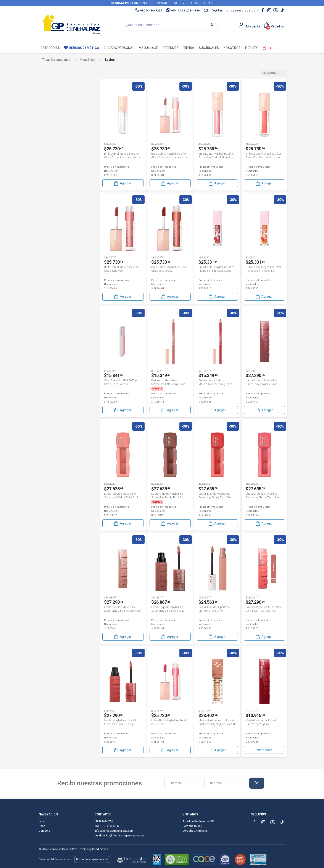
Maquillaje (148, 48)
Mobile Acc (53, 165)
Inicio (42, 821)
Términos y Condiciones (93, 849)
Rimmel (52, 173)
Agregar (122, 183)
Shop (42, 826)
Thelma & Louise (57, 180)
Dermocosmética (84, 48)
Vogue (51, 187)
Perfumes (171, 48)
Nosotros (232, 48)
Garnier (51, 136)
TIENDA (189, 48)
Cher (49, 121)
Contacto (44, 831)
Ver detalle (264, 747)
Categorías (50, 48)
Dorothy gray (55, 129)
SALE (271, 48)
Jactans (51, 143)
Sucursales (209, 48)
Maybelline (54, 158)
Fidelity (252, 48)
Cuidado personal (119, 48)
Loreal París (55, 151)
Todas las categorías (56, 60)
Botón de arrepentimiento (92, 859)
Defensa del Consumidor (54, 859)
